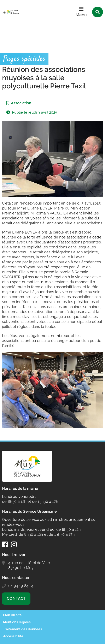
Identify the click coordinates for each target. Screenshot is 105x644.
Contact (16, 598)
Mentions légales (17, 622)
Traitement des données (23, 629)
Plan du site (12, 615)
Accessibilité (13, 636)
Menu (81, 15)
